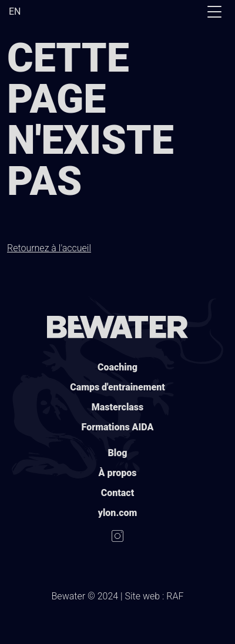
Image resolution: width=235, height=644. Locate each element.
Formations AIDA (118, 427)
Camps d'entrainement (117, 387)
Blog (118, 453)
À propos (118, 473)
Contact (117, 493)
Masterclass (117, 407)
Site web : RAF (155, 596)
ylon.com (118, 513)
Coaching (117, 367)
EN (15, 11)
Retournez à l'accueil (49, 248)
